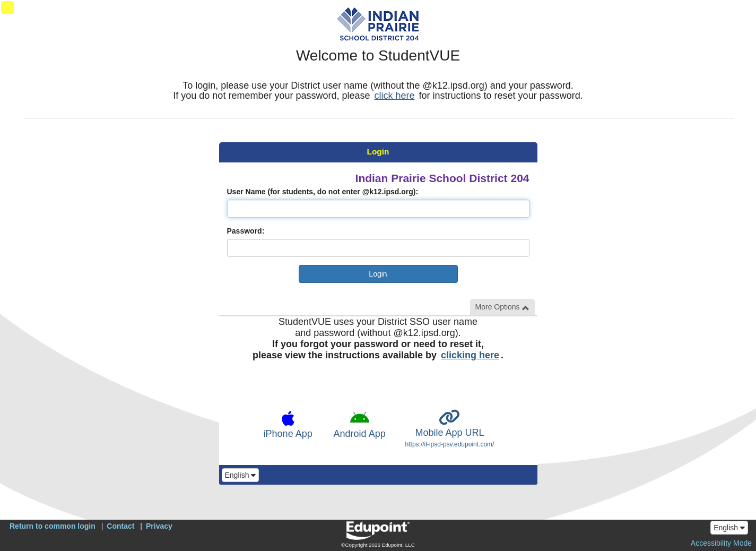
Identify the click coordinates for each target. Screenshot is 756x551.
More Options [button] (502, 307)
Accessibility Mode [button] (721, 543)
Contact (120, 526)
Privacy (159, 526)
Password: (246, 231)
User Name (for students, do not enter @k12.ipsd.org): (323, 192)
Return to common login (53, 526)
